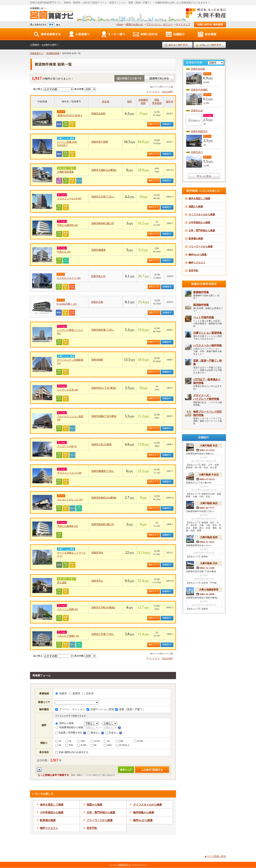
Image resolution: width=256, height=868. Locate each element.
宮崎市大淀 (197, 111)
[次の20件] (167, 92)
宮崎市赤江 (197, 152)
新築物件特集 (201, 292)
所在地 (106, 102)
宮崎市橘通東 (98, 250)
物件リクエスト (49, 828)
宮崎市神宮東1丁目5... (103, 330)
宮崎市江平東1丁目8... (103, 634)
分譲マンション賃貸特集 (207, 333)
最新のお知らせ (135, 24)
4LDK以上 (123, 745)
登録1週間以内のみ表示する (72, 752)
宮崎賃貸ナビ (37, 53)
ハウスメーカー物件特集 (207, 345)
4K (94, 745)
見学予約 (92, 828)
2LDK (138, 741)
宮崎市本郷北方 (199, 131)
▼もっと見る (204, 176)
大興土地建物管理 (209, 590)
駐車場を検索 (48, 820)
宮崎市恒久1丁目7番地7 (104, 388)
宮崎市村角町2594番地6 (104, 498)
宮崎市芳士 (97, 581)
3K (58, 745)
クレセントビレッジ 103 (70, 499)
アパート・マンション (70, 709)
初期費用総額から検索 (69, 727)
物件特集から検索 (144, 812)
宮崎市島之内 (98, 276)
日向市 (88, 693)
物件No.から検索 (198, 255)
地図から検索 (94, 805)
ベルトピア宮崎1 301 (68, 636)
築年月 (170, 102)
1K (68, 741)
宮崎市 (61, 693)
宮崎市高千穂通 (100, 142)
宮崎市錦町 (97, 360)
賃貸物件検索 (53, 53)
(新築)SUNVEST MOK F (70, 115)
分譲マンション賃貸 (100, 709)
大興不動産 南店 (209, 503)
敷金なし (94, 733)
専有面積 (157, 103)
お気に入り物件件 (210, 45)
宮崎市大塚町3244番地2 (104, 170)
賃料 (129, 102)
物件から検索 (143, 820)
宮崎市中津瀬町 (199, 90)
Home (120, 24)
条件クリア (126, 770)
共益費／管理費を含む (69, 733)
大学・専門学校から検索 (101, 812)
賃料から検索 (64, 723)
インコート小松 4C (67, 446)
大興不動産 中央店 (209, 475)
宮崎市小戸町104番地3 (103, 607)
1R (58, 741)
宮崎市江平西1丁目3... (103, 197)
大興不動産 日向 (209, 563)
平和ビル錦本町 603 (67, 526)
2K (107, 741)
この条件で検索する (152, 770)
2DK (120, 741)
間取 (157, 100)
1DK (81, 741)
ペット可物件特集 (204, 317)
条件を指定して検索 (52, 805)
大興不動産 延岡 (209, 537)
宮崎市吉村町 (98, 114)
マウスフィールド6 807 (69, 198)
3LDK (82, 745)
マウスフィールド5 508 (69, 473)
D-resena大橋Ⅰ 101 (67, 304)
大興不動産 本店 (209, 446)
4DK (108, 745)
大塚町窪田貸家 (65, 172)
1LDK (95, 741)
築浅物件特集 (201, 305)
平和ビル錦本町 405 (67, 225)
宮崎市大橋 (97, 302)
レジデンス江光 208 (67, 390)
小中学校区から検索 (52, 812)
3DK (69, 745)
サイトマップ (183, 24)
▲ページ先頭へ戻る (215, 856)
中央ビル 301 (64, 252)
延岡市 (75, 693)
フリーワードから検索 (100, 820)
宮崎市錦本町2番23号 (103, 223)
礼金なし (112, 733)
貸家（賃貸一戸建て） (130, 709)
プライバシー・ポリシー (159, 24)
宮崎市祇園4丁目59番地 (104, 416)
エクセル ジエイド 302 (69, 278)
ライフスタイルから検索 (147, 805)
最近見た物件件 (178, 45)
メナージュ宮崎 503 (67, 609)
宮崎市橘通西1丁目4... (103, 471)
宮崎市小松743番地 (101, 444)
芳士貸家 (62, 583)
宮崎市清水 (97, 553)
